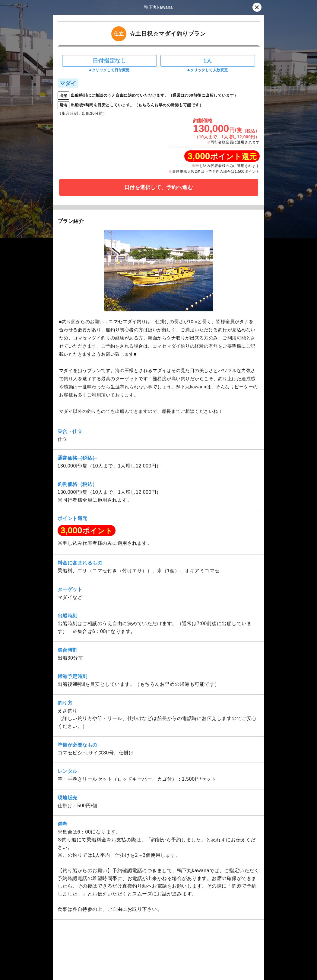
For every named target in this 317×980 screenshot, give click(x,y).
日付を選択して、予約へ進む (159, 187)
